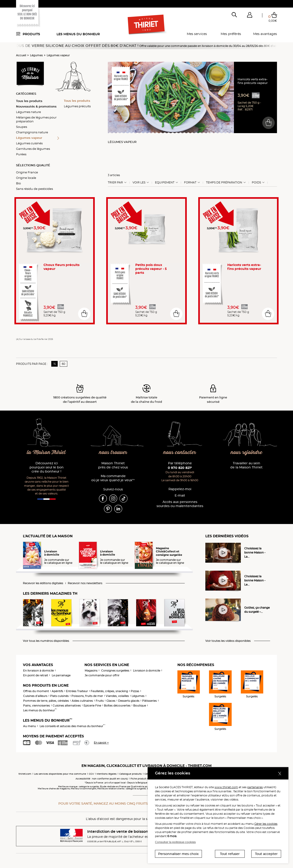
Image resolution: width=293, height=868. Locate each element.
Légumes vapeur (58, 55)
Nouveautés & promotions (36, 106)
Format (190, 183)
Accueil (21, 55)
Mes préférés (231, 34)
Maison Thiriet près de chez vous (113, 465)
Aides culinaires (82, 701)
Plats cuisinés (59, 696)
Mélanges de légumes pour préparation (36, 119)
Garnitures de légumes (33, 149)
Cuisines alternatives (67, 705)
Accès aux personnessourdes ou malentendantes (180, 504)
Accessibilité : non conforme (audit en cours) (102, 779)
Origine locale (26, 178)
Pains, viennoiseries (37, 705)
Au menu (30, 726)
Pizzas (135, 691)
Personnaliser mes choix (178, 854)
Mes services (197, 34)
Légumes (36, 55)
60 (64, 364)
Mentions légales (107, 774)
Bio (18, 183)
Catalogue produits (130, 774)
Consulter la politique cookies (175, 842)
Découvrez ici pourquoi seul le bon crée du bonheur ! (47, 467)
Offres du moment (36, 691)
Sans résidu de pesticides (34, 189)
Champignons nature (32, 132)
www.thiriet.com (226, 787)
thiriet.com (25, 774)
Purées (21, 154)
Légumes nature (28, 112)
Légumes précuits (77, 106)
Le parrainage (61, 675)
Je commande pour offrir (102, 675)
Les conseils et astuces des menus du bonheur (72, 726)
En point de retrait (36, 675)
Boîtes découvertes (117, 705)
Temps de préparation (224, 183)
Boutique (140, 705)
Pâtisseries (149, 701)
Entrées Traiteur (77, 691)
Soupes (22, 127)
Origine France (27, 172)
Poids (256, 183)
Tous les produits (29, 101)
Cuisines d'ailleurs (35, 696)
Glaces (111, 701)
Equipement (165, 183)
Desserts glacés (129, 701)
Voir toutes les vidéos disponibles (228, 641)
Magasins (91, 670)
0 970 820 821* (180, 468)
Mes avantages (265, 34)
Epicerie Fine (92, 705)
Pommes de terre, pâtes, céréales (46, 701)
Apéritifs (57, 691)
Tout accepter (266, 854)
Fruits (100, 701)
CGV (91, 774)
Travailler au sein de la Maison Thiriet (246, 465)
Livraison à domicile (147, 670)
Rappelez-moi (180, 489)
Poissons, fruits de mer (87, 696)
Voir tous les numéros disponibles (46, 641)
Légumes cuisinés (29, 143)
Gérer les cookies (266, 824)
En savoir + (101, 743)
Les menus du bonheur (78, 34)
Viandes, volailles (117, 696)
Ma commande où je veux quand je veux (113, 478)
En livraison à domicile (38, 670)
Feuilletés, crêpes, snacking (109, 691)
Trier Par (115, 183)
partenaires (255, 787)
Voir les (139, 183)
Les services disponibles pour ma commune (60, 774)
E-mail (180, 496)
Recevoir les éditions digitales (43, 583)
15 (55, 364)
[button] (250, 16)
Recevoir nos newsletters (85, 583)
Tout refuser (230, 854)
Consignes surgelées (115, 670)
